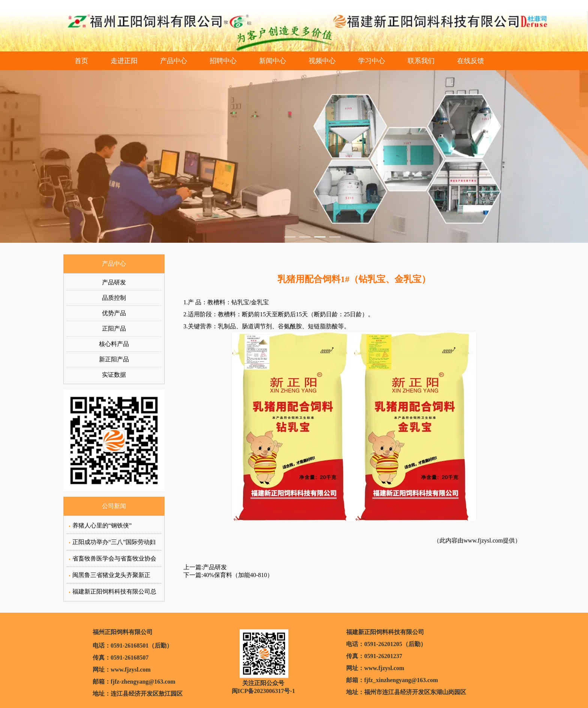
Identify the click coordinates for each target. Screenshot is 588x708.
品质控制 (114, 298)
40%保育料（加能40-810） (238, 575)
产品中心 (174, 61)
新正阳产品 (114, 359)
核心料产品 (114, 344)
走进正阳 (124, 61)
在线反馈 (471, 61)
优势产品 (114, 313)
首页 (81, 61)
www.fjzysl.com (483, 540)
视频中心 (322, 61)
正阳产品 (114, 328)
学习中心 (372, 61)
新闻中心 (273, 61)
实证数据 (114, 375)
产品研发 (114, 282)
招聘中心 (223, 61)
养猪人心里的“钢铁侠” (102, 525)
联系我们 (421, 61)
